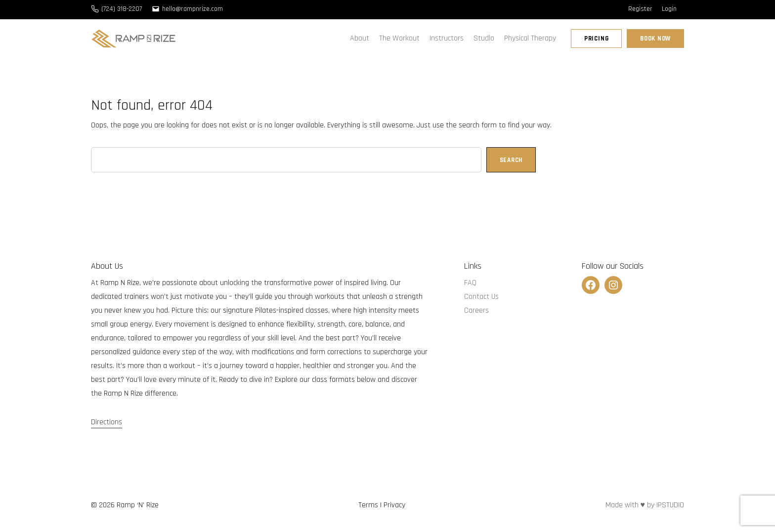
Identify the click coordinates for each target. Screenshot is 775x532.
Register (640, 9)
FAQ (470, 283)
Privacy (394, 505)
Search (511, 160)
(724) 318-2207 (122, 9)
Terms (368, 505)
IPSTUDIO (670, 505)
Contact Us (481, 297)
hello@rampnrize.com (193, 9)
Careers (476, 310)
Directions (107, 422)
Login (669, 9)
